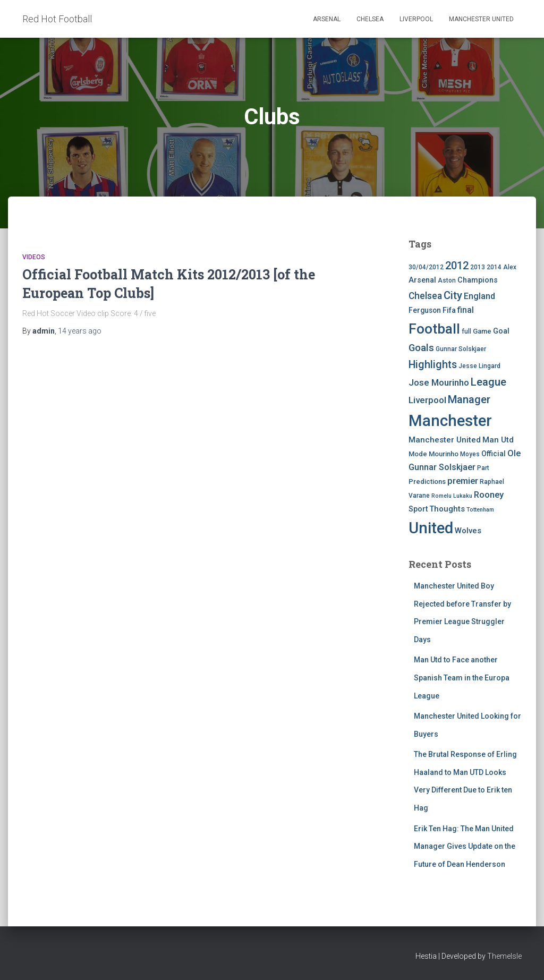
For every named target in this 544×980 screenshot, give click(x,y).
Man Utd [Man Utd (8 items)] (498, 440)
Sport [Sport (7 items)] (418, 509)
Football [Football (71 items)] (434, 329)
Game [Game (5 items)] (482, 331)
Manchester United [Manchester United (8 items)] (445, 440)
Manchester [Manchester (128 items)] (450, 421)
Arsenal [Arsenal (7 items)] (422, 280)
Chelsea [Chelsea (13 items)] (425, 296)
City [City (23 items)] (453, 295)
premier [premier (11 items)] (463, 481)
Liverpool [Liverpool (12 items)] (427, 400)
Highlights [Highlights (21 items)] (433, 365)
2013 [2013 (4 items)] (478, 267)
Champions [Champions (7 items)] (478, 280)
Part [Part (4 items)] (483, 468)
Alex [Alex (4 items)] (510, 267)
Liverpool (416, 19)
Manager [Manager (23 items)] (469, 399)
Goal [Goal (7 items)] (501, 331)
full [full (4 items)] (466, 331)
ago (80, 331)
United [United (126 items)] (431, 528)
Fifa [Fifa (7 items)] (449, 310)
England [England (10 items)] (479, 296)
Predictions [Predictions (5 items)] (427, 482)
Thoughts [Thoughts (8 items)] (447, 509)
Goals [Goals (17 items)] (421, 348)
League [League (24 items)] (488, 382)
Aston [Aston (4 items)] (447, 280)
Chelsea (370, 19)
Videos (34, 257)
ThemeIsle (504, 956)
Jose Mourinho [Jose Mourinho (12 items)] (439, 382)
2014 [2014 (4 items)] (494, 267)
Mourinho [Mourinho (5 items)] (444, 454)
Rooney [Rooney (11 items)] (489, 495)
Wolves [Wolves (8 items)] (468, 531)
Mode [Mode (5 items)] (418, 454)
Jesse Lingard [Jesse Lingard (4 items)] (479, 366)
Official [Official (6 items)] (494, 454)
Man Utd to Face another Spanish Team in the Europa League (462, 678)
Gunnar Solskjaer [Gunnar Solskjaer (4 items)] (461, 349)
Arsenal (327, 19)
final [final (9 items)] (466, 310)
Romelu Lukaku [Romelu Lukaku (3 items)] (452, 496)
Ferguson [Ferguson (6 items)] (425, 310)
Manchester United (481, 19)
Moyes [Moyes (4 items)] (470, 454)
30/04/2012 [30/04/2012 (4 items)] (426, 267)
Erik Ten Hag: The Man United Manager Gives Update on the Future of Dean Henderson (465, 846)
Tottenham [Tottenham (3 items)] (480, 510)
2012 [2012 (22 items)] (457, 266)
